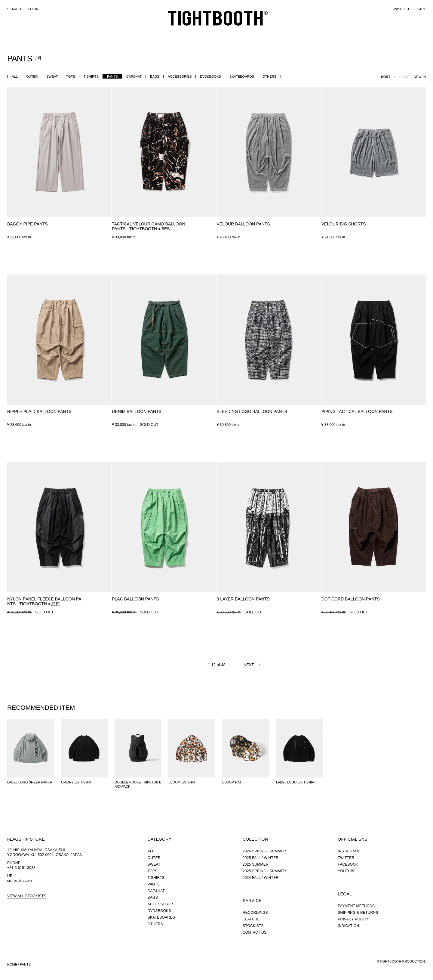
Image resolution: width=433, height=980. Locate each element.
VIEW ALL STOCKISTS (27, 896)
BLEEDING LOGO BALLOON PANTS (252, 411)
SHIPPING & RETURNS (358, 913)
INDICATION (348, 926)
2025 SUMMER (256, 864)
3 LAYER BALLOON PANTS (243, 599)
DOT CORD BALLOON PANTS (351, 599)
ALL (15, 76)
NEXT (249, 665)
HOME (12, 964)
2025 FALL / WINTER (261, 858)
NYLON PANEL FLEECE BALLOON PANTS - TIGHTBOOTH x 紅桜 (44, 601)
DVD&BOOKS (210, 76)
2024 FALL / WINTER (261, 878)
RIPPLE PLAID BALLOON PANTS (39, 411)
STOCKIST (266, 31)
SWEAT (52, 76)
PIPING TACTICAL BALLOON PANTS (357, 411)
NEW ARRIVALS (133, 31)
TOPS (71, 76)
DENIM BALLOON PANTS (137, 411)
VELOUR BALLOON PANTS (243, 224)
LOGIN (33, 9)
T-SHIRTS (91, 76)
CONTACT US (255, 932)
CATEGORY (168, 31)
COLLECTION (204, 31)
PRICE (404, 77)
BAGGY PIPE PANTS (28, 224)
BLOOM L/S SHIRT (183, 782)
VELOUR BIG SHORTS (344, 224)
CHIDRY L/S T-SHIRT (77, 782)
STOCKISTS (253, 926)
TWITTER (346, 858)
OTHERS (269, 76)
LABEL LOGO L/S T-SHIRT (296, 782)
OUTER (32, 76)
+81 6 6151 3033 (21, 868)
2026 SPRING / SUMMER (264, 851)
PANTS (112, 76)
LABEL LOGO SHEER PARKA (30, 782)
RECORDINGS (301, 31)
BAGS (155, 76)
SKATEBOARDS (242, 76)
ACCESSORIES (180, 76)
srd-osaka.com (20, 881)
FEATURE (238, 31)
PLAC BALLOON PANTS (135, 599)
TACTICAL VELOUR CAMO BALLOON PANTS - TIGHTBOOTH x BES (149, 226)
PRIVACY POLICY (353, 919)
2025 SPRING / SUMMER (264, 871)
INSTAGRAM (349, 851)
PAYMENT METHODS (356, 906)
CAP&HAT (134, 76)
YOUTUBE (347, 871)
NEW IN (420, 77)
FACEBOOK (348, 864)
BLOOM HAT (232, 782)
